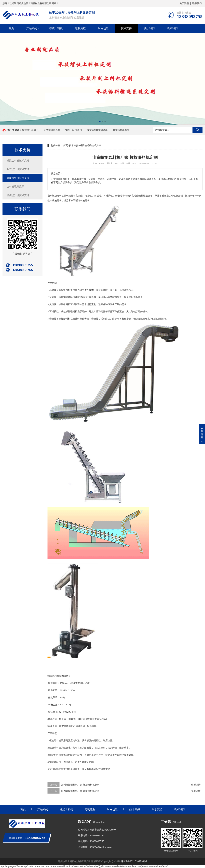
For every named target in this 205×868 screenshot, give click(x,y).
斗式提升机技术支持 (18, 169)
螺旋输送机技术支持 (18, 178)
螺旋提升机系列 (30, 130)
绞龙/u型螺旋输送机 (97, 130)
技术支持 (126, 28)
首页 (11, 28)
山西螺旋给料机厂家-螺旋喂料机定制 (80, 791)
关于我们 (184, 3)
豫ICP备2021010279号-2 (134, 861)
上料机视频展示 (15, 187)
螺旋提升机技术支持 (18, 195)
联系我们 (197, 3)
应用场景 (103, 28)
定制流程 (80, 28)
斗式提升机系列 (52, 130)
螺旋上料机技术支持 (18, 160)
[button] (100, 122)
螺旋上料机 (56, 28)
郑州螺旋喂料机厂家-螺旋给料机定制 (80, 785)
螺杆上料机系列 (73, 130)
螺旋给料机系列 (121, 130)
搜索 (197, 130)
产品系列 (32, 28)
